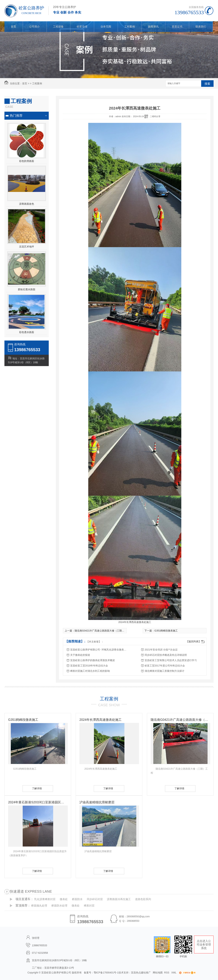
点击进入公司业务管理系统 (204, 945)
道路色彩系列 (143, 899)
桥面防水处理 (59, 906)
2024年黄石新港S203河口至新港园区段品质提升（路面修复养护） (38, 802)
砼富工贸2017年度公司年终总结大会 (165, 666)
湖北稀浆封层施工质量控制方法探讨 (164, 671)
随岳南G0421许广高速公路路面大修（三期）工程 (102, 631)
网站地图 (158, 973)
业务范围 (106, 27)
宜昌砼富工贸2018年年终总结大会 (89, 666)
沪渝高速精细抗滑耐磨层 (97, 802)
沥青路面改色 (27, 204)
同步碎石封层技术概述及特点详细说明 (166, 655)
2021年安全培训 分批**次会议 (161, 650)
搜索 (207, 84)
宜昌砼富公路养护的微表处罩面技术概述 (93, 660)
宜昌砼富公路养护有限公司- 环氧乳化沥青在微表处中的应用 (99, 650)
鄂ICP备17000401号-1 (106, 973)
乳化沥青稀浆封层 (45, 899)
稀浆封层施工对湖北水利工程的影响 (90, 671)
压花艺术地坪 (27, 247)
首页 (13, 27)
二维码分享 (155, 116)
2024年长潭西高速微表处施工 (100, 720)
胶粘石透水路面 (27, 289)
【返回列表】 (194, 641)
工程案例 (130, 27)
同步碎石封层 (95, 899)
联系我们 (201, 27)
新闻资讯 (153, 27)
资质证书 (177, 27)
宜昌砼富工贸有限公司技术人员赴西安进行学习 (171, 660)
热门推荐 (16, 116)
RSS (167, 973)
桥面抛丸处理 (39, 906)
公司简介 (35, 27)
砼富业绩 (82, 27)
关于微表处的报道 (80, 655)
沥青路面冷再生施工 (119, 899)
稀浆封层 (89, 906)
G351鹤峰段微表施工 (166, 631)
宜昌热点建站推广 (141, 973)
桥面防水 (77, 899)
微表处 (64, 899)
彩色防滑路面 (27, 161)
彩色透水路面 (27, 332)
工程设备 (58, 27)
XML (174, 973)
